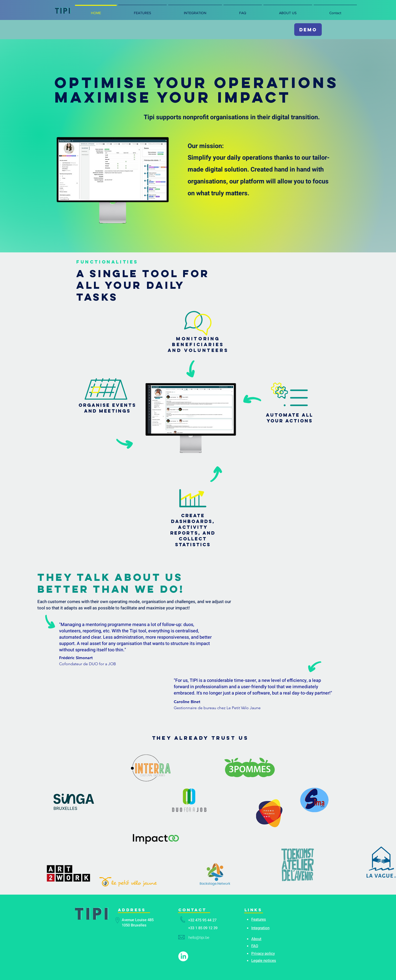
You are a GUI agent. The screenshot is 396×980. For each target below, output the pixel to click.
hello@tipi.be (199, 938)
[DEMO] (308, 30)
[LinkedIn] (183, 956)
